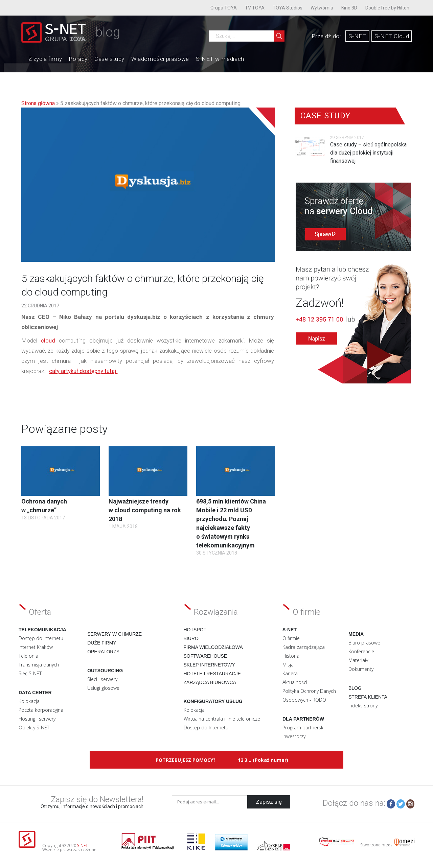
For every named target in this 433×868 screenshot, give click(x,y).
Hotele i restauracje (212, 674)
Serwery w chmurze (115, 634)
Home (22, 58)
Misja (288, 665)
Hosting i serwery (37, 719)
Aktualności (295, 682)
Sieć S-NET (30, 673)
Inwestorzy (294, 736)
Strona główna (38, 103)
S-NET (357, 36)
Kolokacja (29, 701)
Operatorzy (103, 652)
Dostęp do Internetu (41, 638)
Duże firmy (102, 643)
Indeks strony (363, 706)
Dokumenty (361, 669)
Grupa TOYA (224, 8)
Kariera (290, 673)
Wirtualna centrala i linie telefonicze (222, 719)
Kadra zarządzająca (304, 647)
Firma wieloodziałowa (213, 647)
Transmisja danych (39, 665)
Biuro (191, 638)
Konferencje (361, 651)
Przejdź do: (326, 36)
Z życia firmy (45, 59)
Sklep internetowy (209, 665)
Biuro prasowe (364, 643)
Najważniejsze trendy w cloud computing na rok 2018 (145, 510)
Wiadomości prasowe (160, 59)
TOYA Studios (288, 8)
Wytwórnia (322, 8)
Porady (78, 59)
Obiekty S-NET (34, 728)
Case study (109, 59)
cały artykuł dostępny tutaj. (83, 371)
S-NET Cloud (392, 36)
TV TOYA (255, 8)
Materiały (358, 660)
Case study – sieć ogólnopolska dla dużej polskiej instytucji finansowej (368, 153)
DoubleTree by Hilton (387, 8)
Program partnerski (303, 728)
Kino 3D (349, 8)
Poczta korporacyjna (41, 710)
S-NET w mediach (220, 59)
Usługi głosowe (103, 688)
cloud (48, 341)
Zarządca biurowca (210, 682)
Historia (291, 656)
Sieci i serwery (102, 679)
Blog (355, 688)
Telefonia (28, 656)
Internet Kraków (36, 647)
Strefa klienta (368, 697)
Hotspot (195, 630)
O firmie (291, 638)
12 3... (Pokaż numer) (263, 760)
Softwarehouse (206, 656)
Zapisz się (269, 802)
